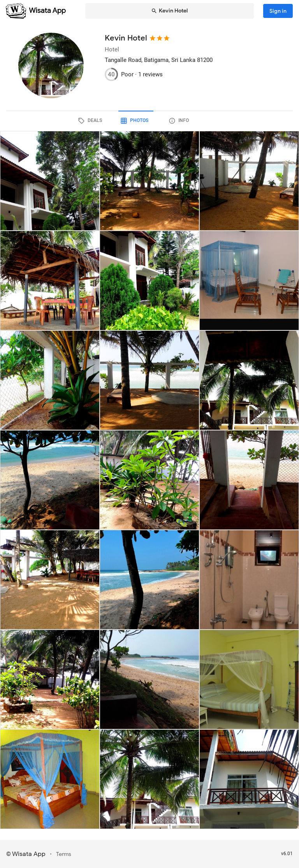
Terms (64, 854)
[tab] (105, 121)
